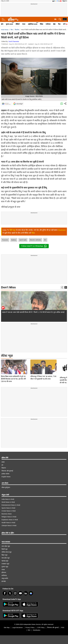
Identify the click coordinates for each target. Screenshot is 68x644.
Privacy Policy (30, 628)
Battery (14, 240)
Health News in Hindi (8, 523)
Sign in (65, 1)
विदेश (41, 24)
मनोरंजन (48, 24)
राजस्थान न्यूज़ (5, 564)
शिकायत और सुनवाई (7, 471)
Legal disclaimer (17, 628)
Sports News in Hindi (8, 508)
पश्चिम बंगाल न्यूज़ (6, 552)
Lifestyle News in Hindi (9, 526)
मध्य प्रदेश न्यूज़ (6, 558)
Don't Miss (8, 287)
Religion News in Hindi (9, 517)
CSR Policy (41, 628)
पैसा (59, 24)
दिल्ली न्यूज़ (5, 549)
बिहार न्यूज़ (4, 555)
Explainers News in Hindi (10, 520)
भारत (24, 24)
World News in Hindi (8, 502)
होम (2, 24)
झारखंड (4, 581)
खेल (54, 24)
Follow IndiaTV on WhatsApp (34, 246)
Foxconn (5, 240)
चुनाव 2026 (9, 24)
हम (2, 465)
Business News (7, 514)
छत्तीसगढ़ (4, 575)
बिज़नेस (17, 30)
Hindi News (5, 30)
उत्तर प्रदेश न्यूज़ (6, 546)
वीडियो (18, 24)
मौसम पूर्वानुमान (6, 487)
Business (62, 230)
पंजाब (3, 570)
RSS (63, 628)
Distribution (37, 630)
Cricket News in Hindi (9, 511)
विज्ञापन (4, 468)
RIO (29, 630)
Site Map (7, 628)
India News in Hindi (8, 499)
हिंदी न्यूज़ (13, 230)
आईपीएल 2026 (33, 24)
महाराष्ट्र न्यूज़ (5, 561)
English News (6, 477)
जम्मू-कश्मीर (5, 578)
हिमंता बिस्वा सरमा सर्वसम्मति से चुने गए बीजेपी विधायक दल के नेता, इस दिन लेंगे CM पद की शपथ (13, 364)
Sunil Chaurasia (14, 41)
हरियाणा (4, 572)
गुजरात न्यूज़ (5, 567)
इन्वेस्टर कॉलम (5, 474)
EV (45, 240)
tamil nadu (23, 240)
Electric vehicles (35, 240)
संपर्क (3, 462)
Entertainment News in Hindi (11, 505)
